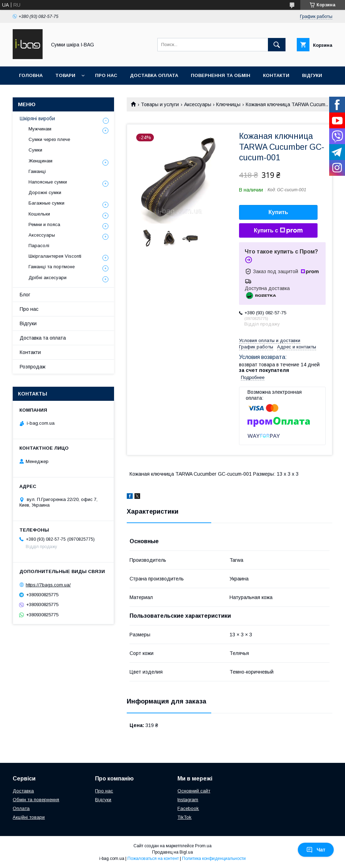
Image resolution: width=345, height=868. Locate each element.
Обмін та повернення (36, 800)
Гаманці (37, 171)
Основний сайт (194, 791)
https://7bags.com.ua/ (48, 585)
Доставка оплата (154, 75)
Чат (316, 850)
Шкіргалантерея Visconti (55, 256)
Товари (65, 75)
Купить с (278, 231)
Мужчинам (40, 129)
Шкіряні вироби (37, 118)
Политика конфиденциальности (214, 859)
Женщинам (40, 161)
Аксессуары (198, 104)
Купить (278, 212)
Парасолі (39, 246)
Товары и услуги (160, 104)
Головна (31, 75)
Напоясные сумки (48, 182)
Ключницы (228, 104)
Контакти (276, 75)
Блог (25, 295)
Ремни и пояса (44, 224)
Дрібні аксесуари (48, 278)
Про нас (106, 75)
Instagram (188, 800)
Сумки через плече (49, 139)
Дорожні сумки (45, 192)
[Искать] (277, 45)
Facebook (188, 808)
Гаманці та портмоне (52, 267)
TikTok (184, 817)
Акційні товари (29, 817)
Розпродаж (33, 367)
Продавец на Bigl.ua (172, 852)
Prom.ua (203, 846)
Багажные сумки (46, 203)
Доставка (23, 791)
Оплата (21, 808)
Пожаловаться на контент (153, 859)
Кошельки (39, 214)
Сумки (35, 150)
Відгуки (312, 75)
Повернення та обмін (221, 75)
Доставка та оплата (43, 338)
